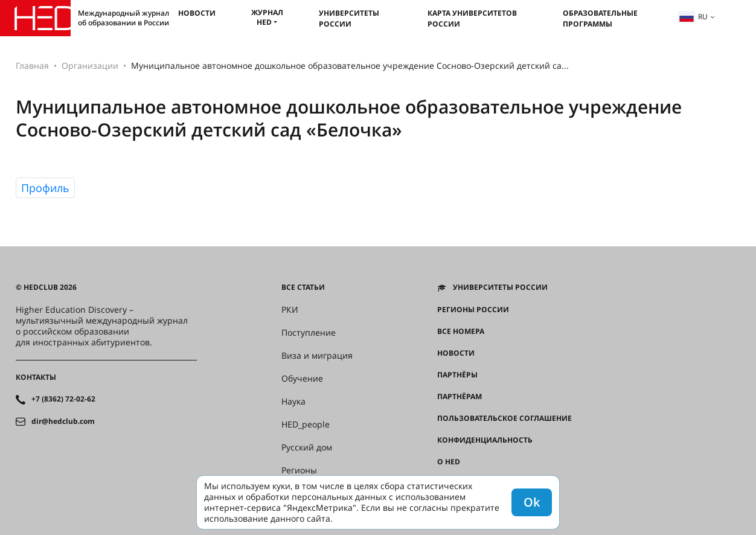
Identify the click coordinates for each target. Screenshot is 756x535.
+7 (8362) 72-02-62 (63, 399)
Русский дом (307, 447)
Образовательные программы (600, 18)
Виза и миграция (317, 356)
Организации (90, 66)
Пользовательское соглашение (505, 418)
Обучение (302, 379)
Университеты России (349, 18)
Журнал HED (267, 17)
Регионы (299, 470)
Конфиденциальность (485, 440)
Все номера (461, 332)
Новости (197, 13)
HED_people (306, 424)
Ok (532, 502)
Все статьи (303, 287)
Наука (293, 402)
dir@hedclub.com (63, 421)
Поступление (309, 333)
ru (693, 17)
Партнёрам (460, 397)
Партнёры (457, 375)
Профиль (45, 188)
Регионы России (473, 310)
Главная (32, 66)
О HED (449, 462)
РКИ (290, 310)
